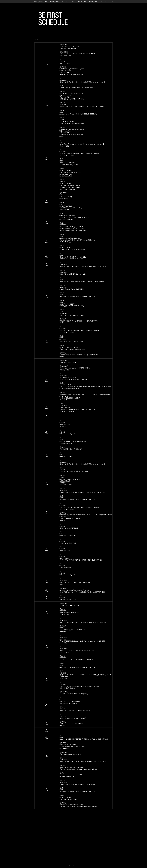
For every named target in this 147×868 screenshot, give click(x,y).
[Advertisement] (73, 840)
